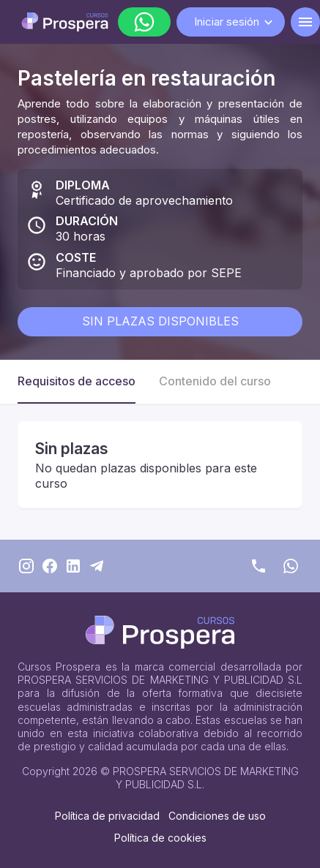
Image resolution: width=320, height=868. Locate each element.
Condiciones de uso (217, 816)
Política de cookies (160, 838)
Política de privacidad (107, 816)
